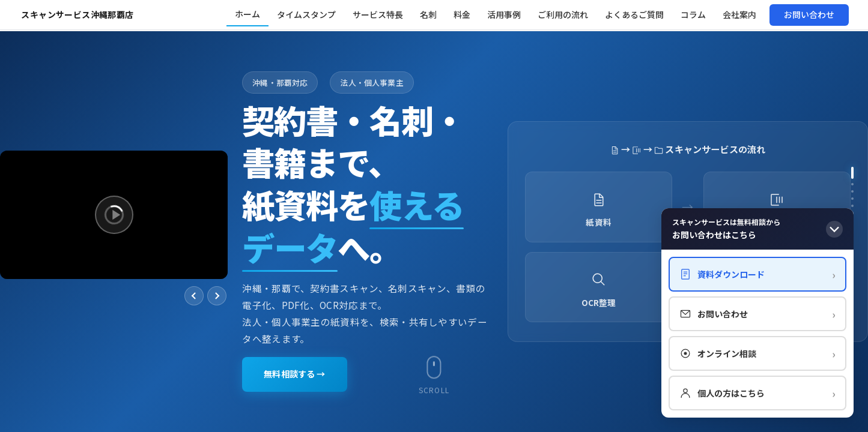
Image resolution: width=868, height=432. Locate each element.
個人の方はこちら (757, 393)
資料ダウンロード (757, 274)
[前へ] (194, 296)
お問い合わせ (757, 314)
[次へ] (217, 296)
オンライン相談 (757, 353)
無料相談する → (299, 374)
